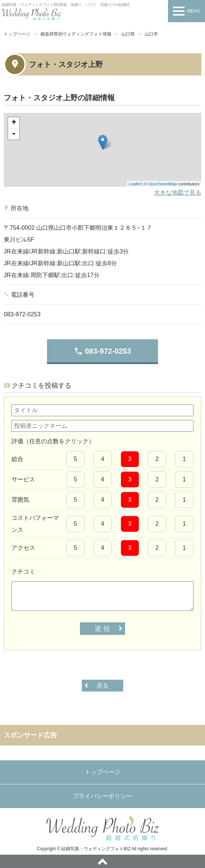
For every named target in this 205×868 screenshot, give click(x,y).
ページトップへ (102, 861)
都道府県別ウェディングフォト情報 (76, 34)
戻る (102, 685)
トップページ (17, 34)
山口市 (151, 34)
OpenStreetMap (163, 184)
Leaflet (135, 184)
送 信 (102, 629)
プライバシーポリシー (102, 796)
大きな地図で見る (178, 193)
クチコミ (23, 571)
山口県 (128, 34)
